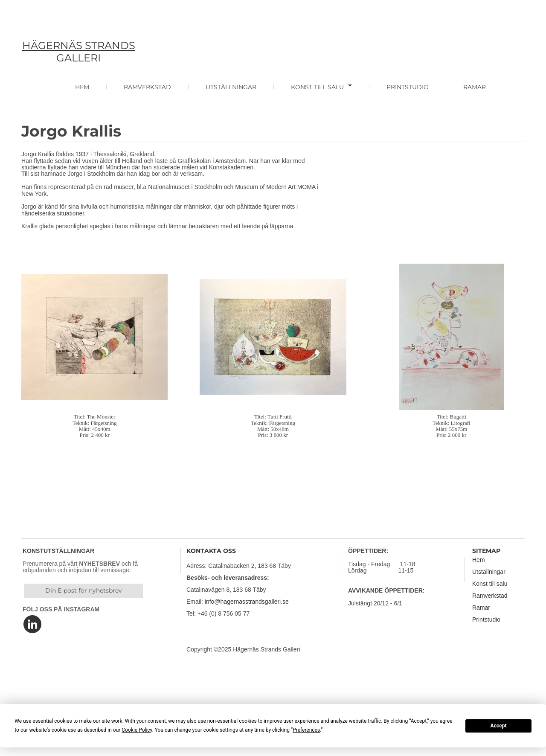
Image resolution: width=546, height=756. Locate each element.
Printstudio (486, 619)
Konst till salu (490, 584)
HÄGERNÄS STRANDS (79, 45)
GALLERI (78, 58)
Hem (479, 560)
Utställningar (489, 572)
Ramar (481, 608)
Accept (499, 726)
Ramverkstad (490, 596)
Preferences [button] (306, 730)
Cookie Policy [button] (137, 730)
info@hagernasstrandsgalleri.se (247, 602)
